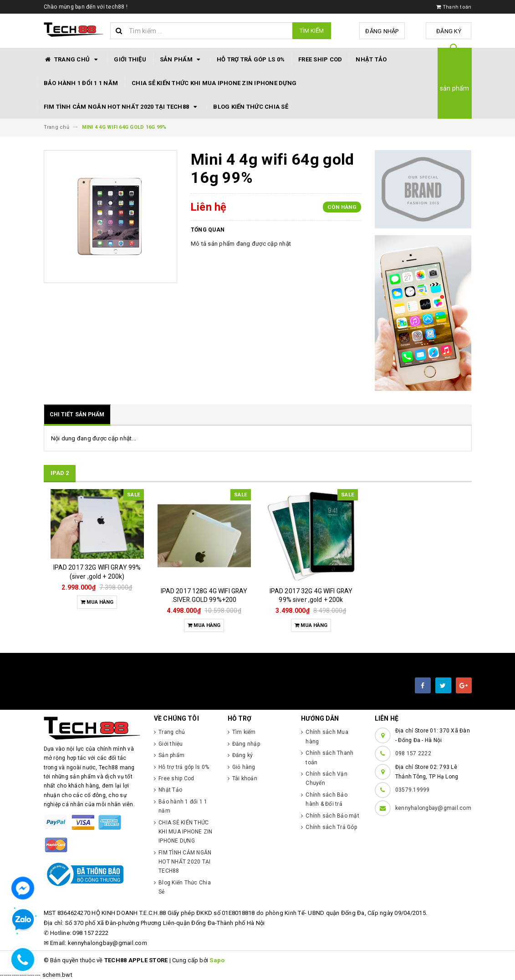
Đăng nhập (382, 31)
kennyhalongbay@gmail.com (433, 808)
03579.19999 (413, 790)
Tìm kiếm (312, 31)
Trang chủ (72, 60)
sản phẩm (455, 88)
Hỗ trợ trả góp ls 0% (251, 59)
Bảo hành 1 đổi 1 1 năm (81, 83)
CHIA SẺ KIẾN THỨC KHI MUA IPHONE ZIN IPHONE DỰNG (214, 83)
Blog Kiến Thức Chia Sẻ (251, 107)
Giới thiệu (130, 59)
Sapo (217, 960)
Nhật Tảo (371, 59)
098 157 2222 (413, 753)
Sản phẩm (181, 60)
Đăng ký (449, 31)
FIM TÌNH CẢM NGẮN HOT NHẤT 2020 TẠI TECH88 (122, 107)
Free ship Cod (320, 59)
